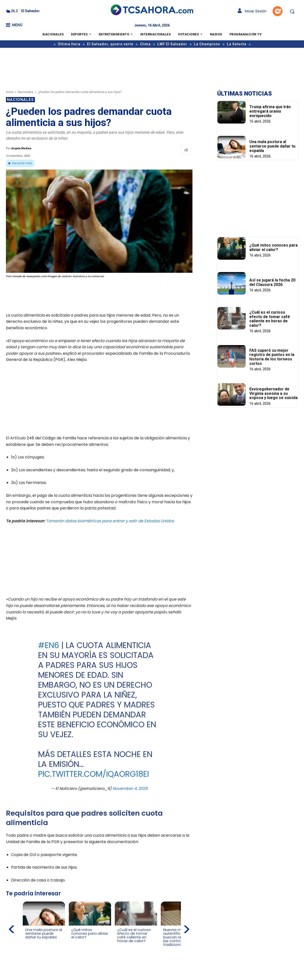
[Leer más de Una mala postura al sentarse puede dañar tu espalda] (28, 942)
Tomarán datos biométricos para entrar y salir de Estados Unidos (110, 521)
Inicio (10, 92)
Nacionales (26, 92)
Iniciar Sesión (252, 11)
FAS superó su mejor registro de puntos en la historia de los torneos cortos (272, 357)
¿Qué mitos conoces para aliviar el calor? (273, 247)
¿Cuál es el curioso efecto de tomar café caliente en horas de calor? (270, 319)
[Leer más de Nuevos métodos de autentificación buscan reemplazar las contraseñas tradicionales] (166, 950)
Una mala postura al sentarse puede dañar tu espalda (272, 146)
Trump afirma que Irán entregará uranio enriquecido (270, 111)
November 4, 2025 (130, 789)
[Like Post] (186, 150)
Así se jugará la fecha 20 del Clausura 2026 (272, 282)
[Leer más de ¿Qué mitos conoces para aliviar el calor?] (74, 942)
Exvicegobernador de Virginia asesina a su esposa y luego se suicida (273, 393)
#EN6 (49, 645)
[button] (292, 11)
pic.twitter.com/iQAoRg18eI (94, 774)
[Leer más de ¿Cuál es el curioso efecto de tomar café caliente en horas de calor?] (120, 946)
